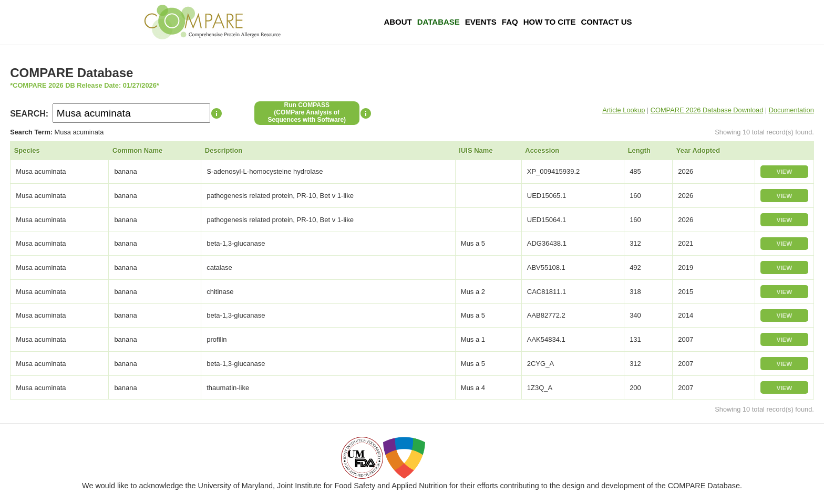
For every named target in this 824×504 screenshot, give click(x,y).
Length (639, 150)
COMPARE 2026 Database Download (707, 110)
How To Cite (550, 22)
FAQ (510, 22)
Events (481, 22)
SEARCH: (29, 114)
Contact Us (606, 22)
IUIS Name (476, 150)
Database (439, 22)
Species (27, 150)
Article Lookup (624, 110)
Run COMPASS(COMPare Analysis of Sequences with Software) (307, 112)
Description (224, 150)
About (398, 22)
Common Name (137, 150)
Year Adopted (698, 150)
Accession (542, 150)
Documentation (791, 110)
